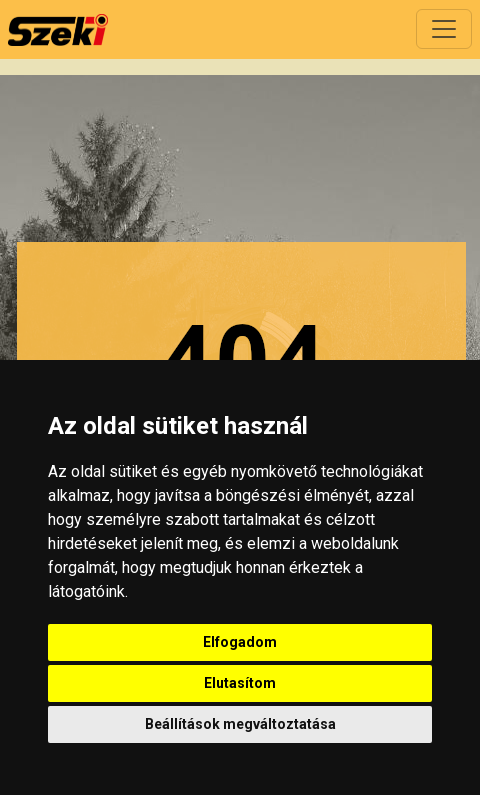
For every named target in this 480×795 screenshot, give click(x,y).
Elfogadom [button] (240, 642)
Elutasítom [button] (240, 683)
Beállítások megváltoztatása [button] (240, 724)
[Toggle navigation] (444, 29)
